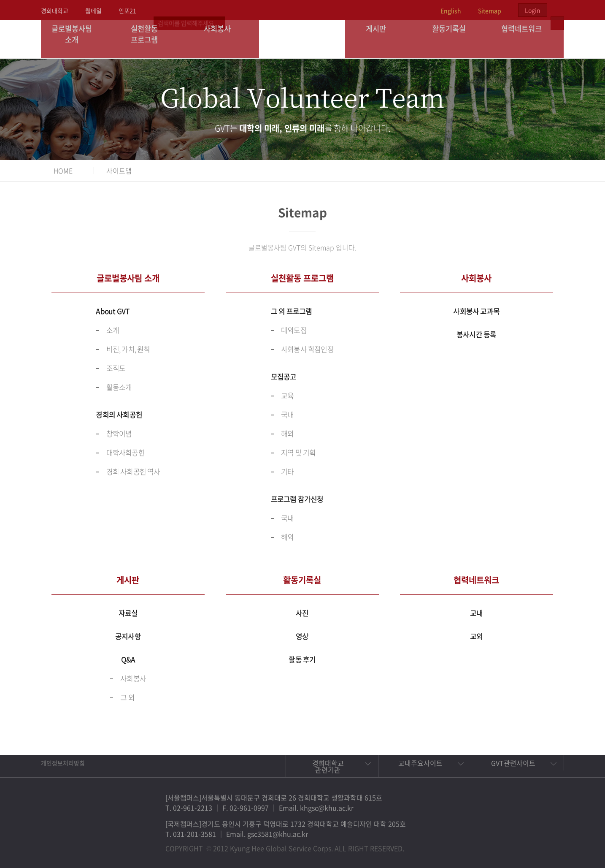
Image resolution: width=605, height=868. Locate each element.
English (451, 11)
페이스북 (490, 844)
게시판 (382, 39)
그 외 (127, 697)
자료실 (128, 613)
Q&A (128, 659)
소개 (113, 330)
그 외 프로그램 (292, 311)
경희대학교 (55, 11)
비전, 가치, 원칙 (128, 349)
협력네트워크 (527, 39)
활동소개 (119, 387)
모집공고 (284, 376)
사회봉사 (223, 39)
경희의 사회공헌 (119, 414)
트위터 (509, 844)
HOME (63, 171)
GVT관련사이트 (513, 763)
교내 (476, 613)
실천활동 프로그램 (150, 39)
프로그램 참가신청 (297, 499)
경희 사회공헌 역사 (133, 471)
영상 (302, 636)
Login (533, 10)
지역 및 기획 (298, 452)
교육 (287, 395)
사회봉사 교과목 (476, 311)
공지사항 (128, 636)
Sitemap (490, 11)
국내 (287, 414)
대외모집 (294, 330)
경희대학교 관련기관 (328, 766)
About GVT (112, 311)
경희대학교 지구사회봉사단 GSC (303, 39)
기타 (287, 471)
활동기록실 (454, 39)
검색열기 (557, 10)
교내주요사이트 (420, 763)
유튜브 (548, 844)
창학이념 (119, 433)
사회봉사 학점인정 (307, 349)
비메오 (529, 844)
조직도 (116, 368)
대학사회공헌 (126, 452)
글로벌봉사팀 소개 (77, 39)
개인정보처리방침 (63, 763)
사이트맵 (119, 171)
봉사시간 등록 (476, 334)
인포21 (127, 11)
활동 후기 (302, 659)
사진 (302, 613)
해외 (287, 433)
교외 (476, 636)
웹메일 (93, 11)
